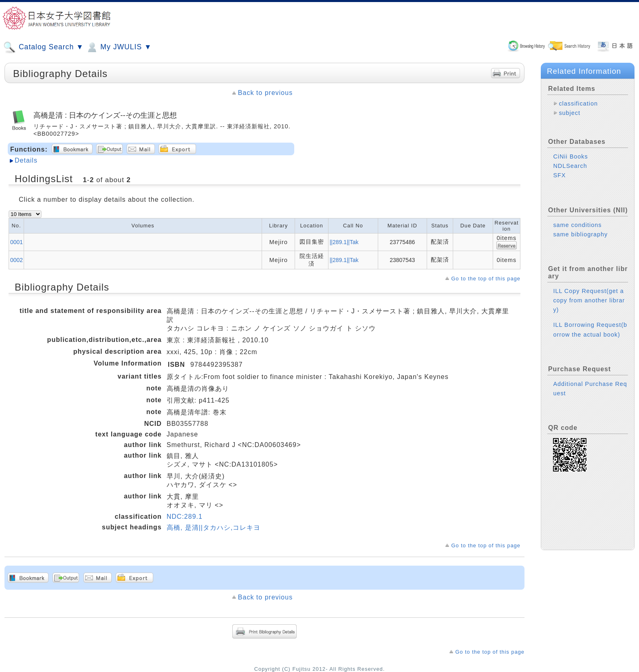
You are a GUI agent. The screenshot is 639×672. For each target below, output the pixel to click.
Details (26, 160)
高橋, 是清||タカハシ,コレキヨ (214, 528)
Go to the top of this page (486, 279)
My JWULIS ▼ (119, 47)
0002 (17, 260)
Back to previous (265, 93)
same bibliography (580, 234)
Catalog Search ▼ (43, 47)
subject (570, 113)
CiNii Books (570, 156)
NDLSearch (570, 166)
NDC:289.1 (185, 517)
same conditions (577, 225)
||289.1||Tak (344, 242)
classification (578, 104)
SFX (559, 175)
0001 (17, 242)
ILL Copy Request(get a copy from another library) (589, 300)
